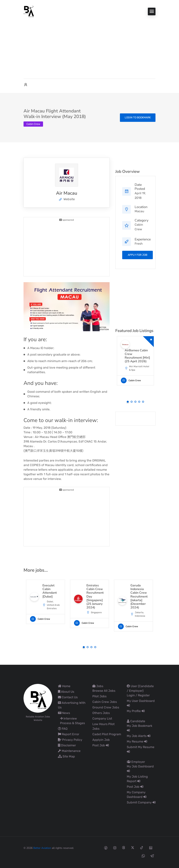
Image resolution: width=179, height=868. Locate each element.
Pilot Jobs (99, 696)
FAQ (63, 729)
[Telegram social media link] (152, 856)
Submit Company (141, 802)
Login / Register (138, 695)
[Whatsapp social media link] (143, 856)
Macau (139, 211)
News (64, 713)
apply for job (138, 255)
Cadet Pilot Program (107, 734)
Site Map (66, 756)
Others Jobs (101, 713)
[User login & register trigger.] (26, 85)
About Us (66, 692)
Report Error (69, 734)
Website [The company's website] (67, 199)
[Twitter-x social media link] (133, 848)
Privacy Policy (70, 740)
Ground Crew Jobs (106, 707)
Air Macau (67, 193)
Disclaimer (67, 745)
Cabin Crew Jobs (105, 702)
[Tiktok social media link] (142, 848)
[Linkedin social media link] (151, 848)
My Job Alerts (139, 736)
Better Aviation (42, 848)
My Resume (137, 741)
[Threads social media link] (124, 848)
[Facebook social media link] (106, 848)
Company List (102, 718)
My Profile (136, 711)
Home (64, 686)
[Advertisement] (89, 46)
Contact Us (68, 697)
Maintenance (69, 751)
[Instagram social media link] (115, 848)
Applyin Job (101, 740)
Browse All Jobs (104, 691)
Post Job (101, 745)
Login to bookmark (138, 118)
